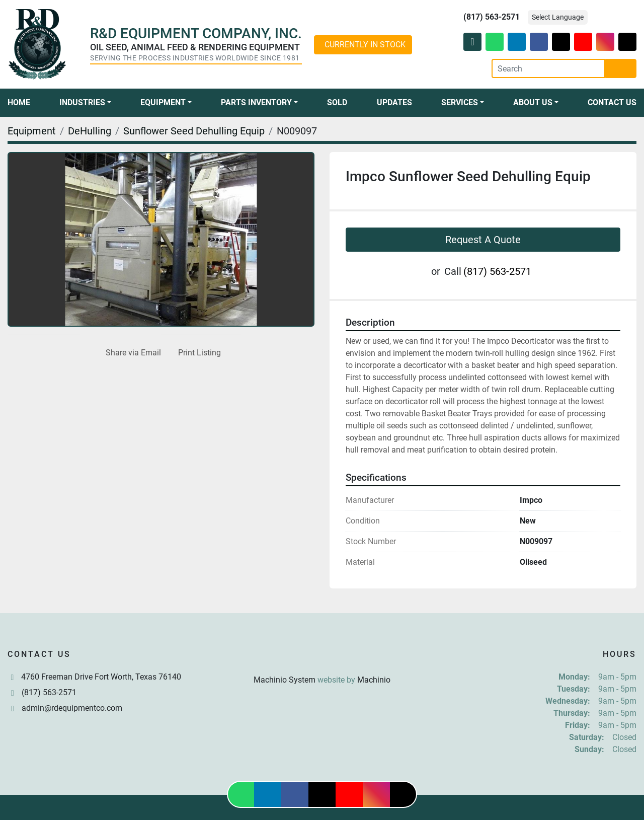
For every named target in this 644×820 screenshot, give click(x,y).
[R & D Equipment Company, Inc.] (322, 656)
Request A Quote (483, 240)
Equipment (163, 102)
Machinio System (285, 680)
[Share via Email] (131, 353)
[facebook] (539, 42)
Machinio (374, 680)
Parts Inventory (256, 102)
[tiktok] (627, 42)
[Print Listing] (197, 353)
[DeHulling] (90, 131)
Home (19, 102)
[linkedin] (517, 42)
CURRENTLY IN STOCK (365, 45)
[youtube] (583, 42)
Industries (82, 102)
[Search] (548, 68)
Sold (337, 102)
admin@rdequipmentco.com (72, 708)
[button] (85, 103)
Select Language (558, 17)
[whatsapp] (495, 42)
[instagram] (605, 42)
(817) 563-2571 (492, 17)
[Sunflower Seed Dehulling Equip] (194, 131)
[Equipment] (32, 131)
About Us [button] (533, 102)
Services (460, 102)
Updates (394, 102)
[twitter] (561, 42)
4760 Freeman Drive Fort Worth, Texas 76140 (101, 677)
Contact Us (612, 102)
